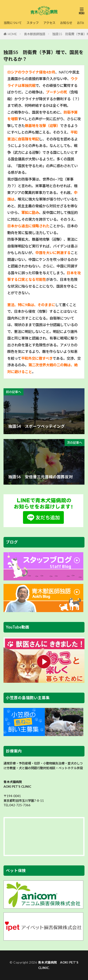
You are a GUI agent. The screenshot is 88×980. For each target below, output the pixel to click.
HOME (12, 34)
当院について (13, 23)
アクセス (49, 23)
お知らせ (66, 23)
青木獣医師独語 (35, 34)
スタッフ (33, 23)
